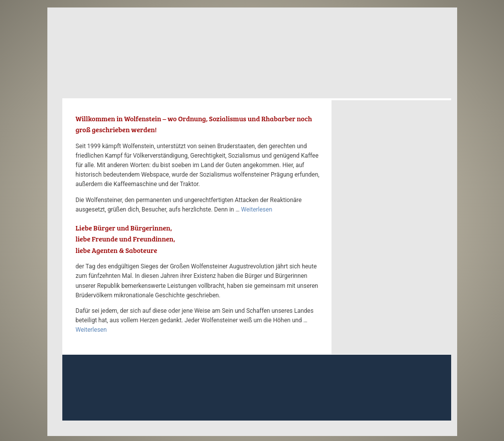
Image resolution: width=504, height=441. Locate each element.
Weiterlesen (256, 210)
